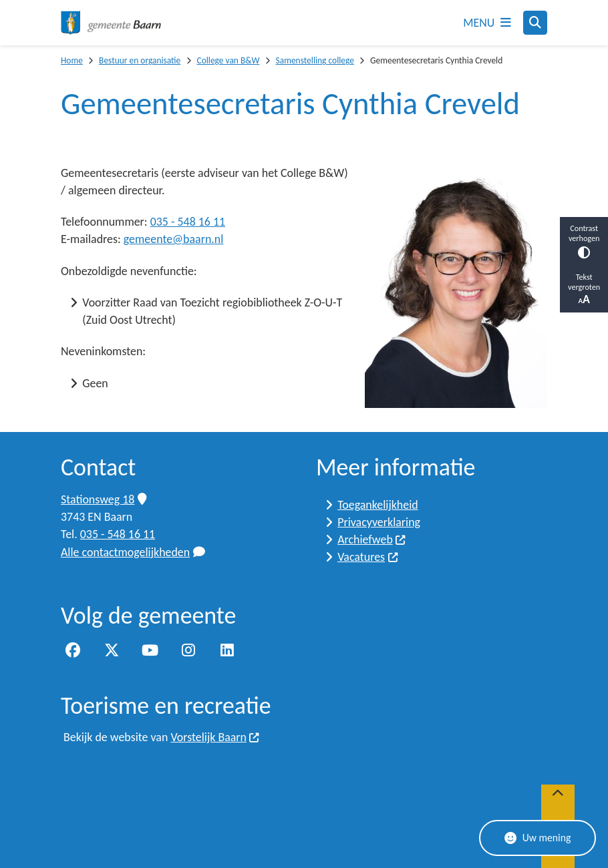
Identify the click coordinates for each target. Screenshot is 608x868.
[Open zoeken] (535, 23)
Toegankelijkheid (378, 505)
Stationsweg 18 (104, 499)
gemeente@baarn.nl (174, 239)
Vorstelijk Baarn (215, 737)
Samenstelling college (315, 60)
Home (72, 60)
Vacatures (368, 557)
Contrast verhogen (584, 241)
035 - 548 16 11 (188, 222)
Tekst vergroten (584, 289)
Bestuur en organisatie (140, 60)
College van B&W (228, 60)
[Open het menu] (487, 23)
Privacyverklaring (379, 522)
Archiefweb (372, 539)
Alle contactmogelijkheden (133, 552)
